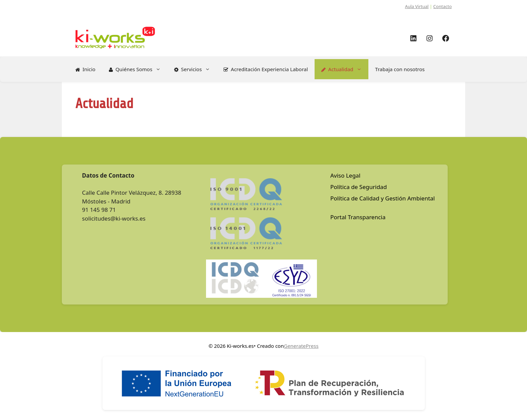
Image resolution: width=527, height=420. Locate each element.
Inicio (85, 69)
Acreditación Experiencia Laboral (266, 69)
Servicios (195, 69)
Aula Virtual (417, 6)
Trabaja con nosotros (400, 69)
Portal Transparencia (358, 217)
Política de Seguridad (359, 187)
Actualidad (345, 69)
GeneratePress (301, 346)
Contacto (442, 6)
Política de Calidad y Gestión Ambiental (383, 198)
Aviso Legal (346, 175)
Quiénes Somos (138, 69)
